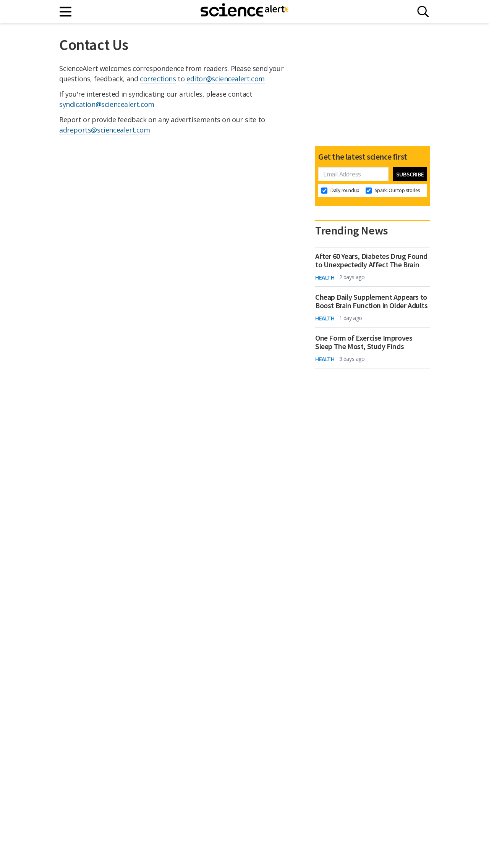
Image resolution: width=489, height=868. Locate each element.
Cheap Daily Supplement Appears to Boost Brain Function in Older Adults (372, 301)
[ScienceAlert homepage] (244, 11)
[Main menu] (66, 12)
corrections (158, 79)
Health (325, 277)
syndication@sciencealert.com (107, 104)
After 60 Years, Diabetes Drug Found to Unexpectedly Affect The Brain (371, 260)
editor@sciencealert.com (226, 79)
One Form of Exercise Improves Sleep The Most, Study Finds (364, 342)
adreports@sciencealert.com (105, 130)
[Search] (423, 12)
